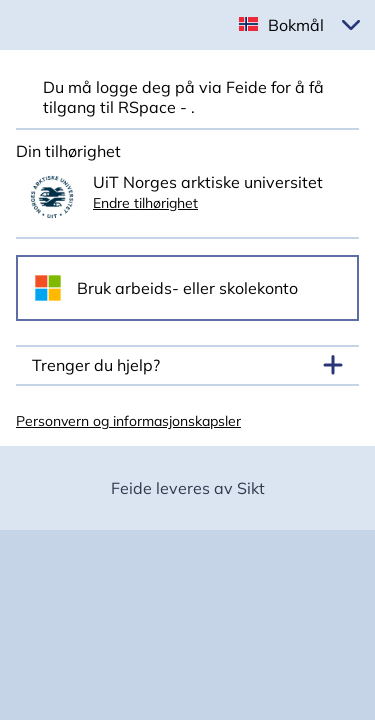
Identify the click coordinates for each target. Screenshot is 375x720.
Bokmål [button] (296, 25)
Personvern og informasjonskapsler (128, 421)
